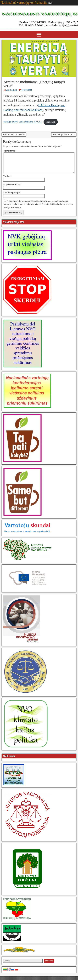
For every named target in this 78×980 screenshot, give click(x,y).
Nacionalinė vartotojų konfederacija (24, 3)
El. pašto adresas (12, 188)
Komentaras (10, 151)
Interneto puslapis (12, 196)
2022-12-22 (11, 90)
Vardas (7, 180)
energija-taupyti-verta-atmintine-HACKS (23, 122)
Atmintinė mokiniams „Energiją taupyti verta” (34, 84)
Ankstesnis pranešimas (14, 135)
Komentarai (26, 90)
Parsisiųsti (51, 122)
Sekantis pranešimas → (64, 135)
